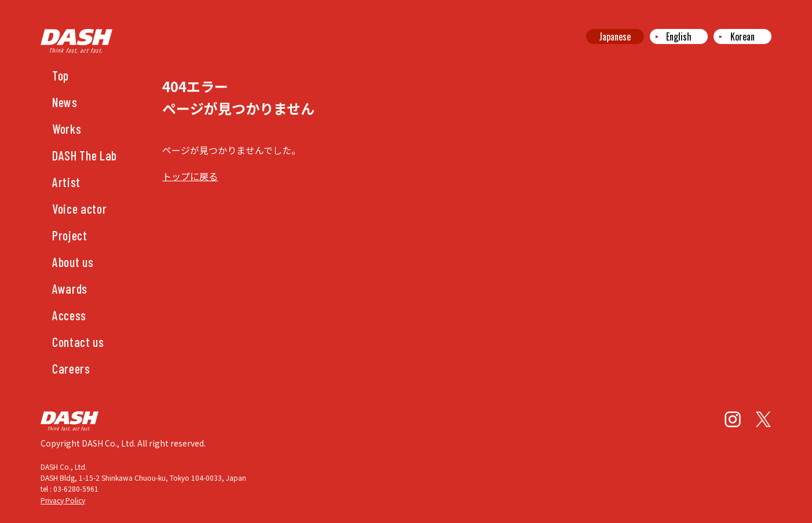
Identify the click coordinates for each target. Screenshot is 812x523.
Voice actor (79, 209)
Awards (70, 288)
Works (67, 129)
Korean (742, 36)
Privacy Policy (63, 500)
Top (61, 75)
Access (69, 315)
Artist (66, 182)
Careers (71, 368)
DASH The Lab (85, 155)
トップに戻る (190, 176)
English (679, 36)
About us (73, 262)
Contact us (78, 342)
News (65, 102)
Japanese (615, 36)
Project (70, 235)
